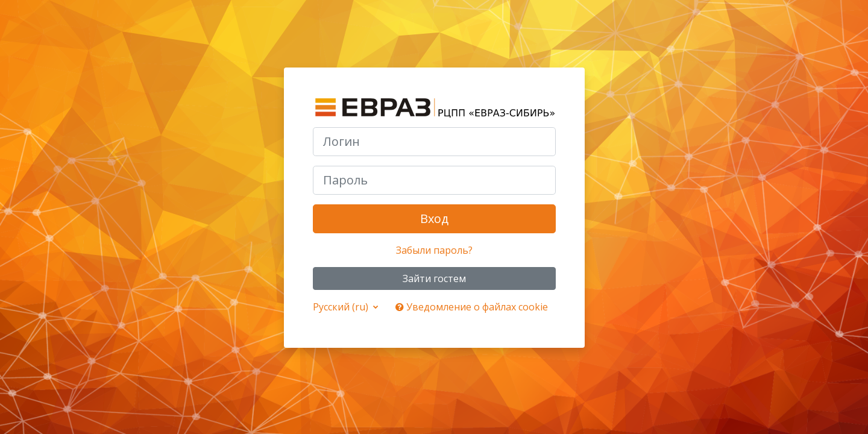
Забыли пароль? (434, 250)
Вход (434, 219)
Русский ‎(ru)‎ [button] (342, 307)
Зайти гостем (434, 278)
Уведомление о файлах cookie (472, 307)
